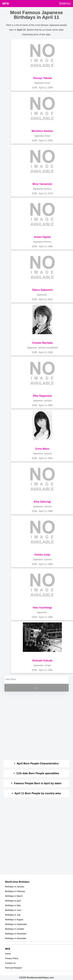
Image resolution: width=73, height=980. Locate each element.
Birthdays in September (16, 924)
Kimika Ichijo (42, 555)
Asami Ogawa (42, 237)
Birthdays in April (13, 901)
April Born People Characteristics (38, 763)
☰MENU (65, 3)
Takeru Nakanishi (42, 290)
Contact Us (10, 963)
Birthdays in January (15, 887)
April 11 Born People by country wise (38, 793)
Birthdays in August (14, 920)
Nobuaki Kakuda (42, 661)
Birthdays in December (16, 938)
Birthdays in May (13, 905)
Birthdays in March (14, 896)
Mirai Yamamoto (42, 184)
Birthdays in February (15, 891)
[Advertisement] (34, 726)
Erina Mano (42, 449)
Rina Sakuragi (42, 502)
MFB (6, 3)
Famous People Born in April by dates (38, 783)
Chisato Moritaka (42, 343)
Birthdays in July (13, 915)
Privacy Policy (12, 958)
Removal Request (13, 968)
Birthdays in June (13, 910)
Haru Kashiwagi (42, 608)
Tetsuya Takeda (42, 78)
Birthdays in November (16, 934)
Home (8, 954)
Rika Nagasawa (42, 396)
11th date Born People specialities (38, 773)
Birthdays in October (15, 929)
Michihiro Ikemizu (42, 131)
